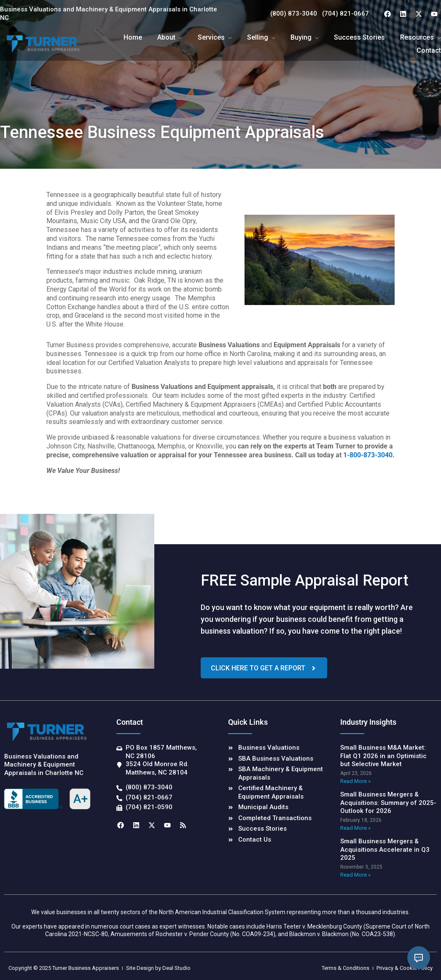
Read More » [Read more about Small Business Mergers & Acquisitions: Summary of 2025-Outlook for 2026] (355, 828)
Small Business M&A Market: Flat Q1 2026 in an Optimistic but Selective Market (383, 756)
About (166, 37)
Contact (429, 50)
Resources (417, 37)
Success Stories (359, 37)
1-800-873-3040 (368, 455)
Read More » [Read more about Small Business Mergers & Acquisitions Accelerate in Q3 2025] (355, 875)
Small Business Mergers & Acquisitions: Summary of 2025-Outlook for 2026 (388, 803)
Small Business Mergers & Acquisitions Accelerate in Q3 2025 (385, 849)
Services (211, 37)
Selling (258, 37)
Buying (301, 37)
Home (133, 37)
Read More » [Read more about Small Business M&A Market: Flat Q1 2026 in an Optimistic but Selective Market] (355, 781)
